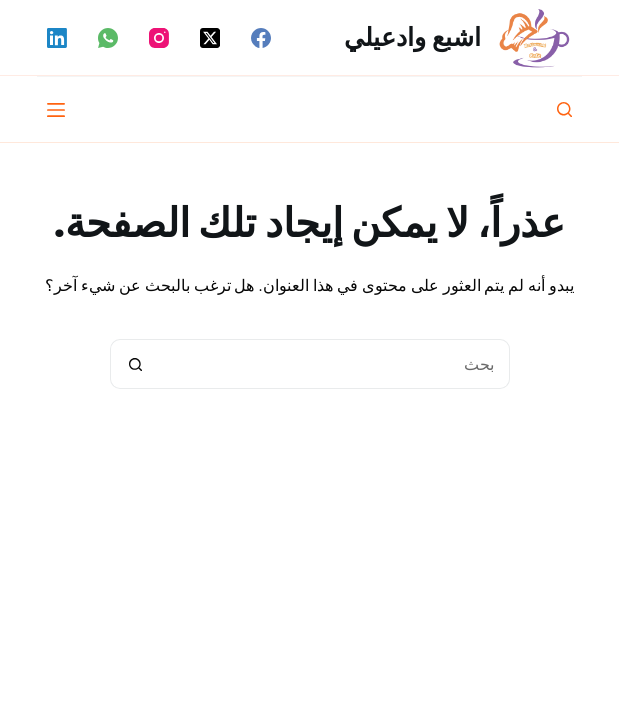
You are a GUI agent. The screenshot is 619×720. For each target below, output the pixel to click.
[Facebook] (261, 38)
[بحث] (564, 109)
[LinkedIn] (57, 38)
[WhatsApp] (108, 38)
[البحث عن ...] (335, 364)
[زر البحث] (135, 364)
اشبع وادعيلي (412, 37)
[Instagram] (159, 38)
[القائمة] (56, 110)
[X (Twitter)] (210, 38)
